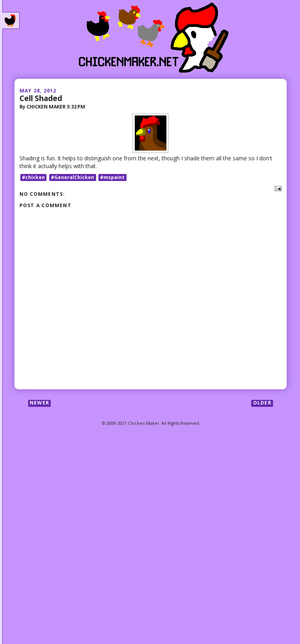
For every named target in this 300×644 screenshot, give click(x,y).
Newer (39, 403)
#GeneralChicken (72, 177)
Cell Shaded (41, 98)
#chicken (33, 177)
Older (262, 403)
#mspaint (112, 177)
